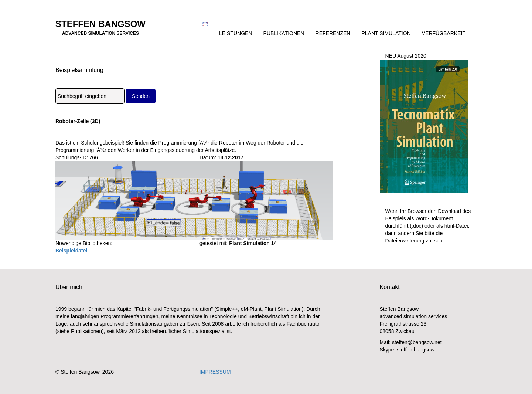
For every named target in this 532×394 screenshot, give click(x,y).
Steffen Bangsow (100, 26)
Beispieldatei (71, 251)
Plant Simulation (386, 33)
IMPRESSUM (215, 372)
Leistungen (236, 33)
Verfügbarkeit (444, 33)
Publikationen (284, 33)
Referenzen (333, 33)
